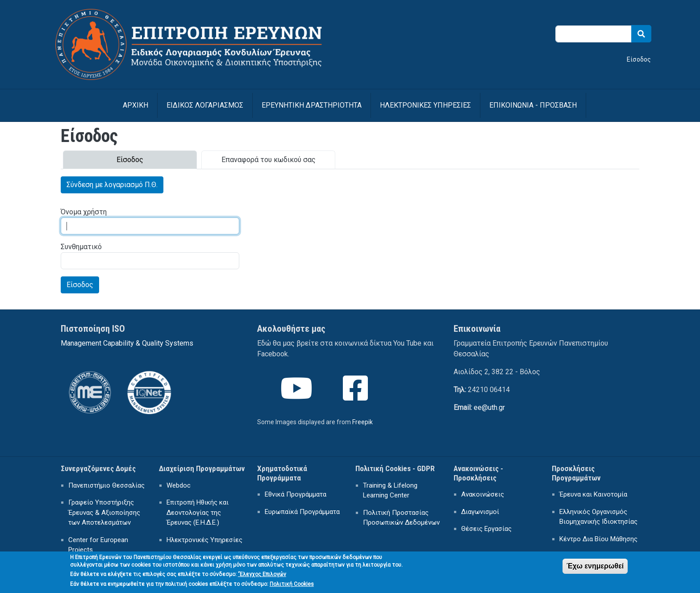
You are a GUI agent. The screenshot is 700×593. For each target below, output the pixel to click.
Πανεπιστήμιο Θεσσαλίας (106, 485)
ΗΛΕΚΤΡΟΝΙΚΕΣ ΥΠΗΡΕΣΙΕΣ (425, 105)
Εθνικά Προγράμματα (296, 494)
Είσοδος (639, 59)
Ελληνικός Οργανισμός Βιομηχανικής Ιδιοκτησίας (598, 517)
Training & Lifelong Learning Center (390, 491)
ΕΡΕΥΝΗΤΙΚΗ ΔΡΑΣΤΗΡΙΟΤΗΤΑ (312, 105)
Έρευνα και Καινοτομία (593, 494)
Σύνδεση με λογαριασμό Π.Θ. (112, 185)
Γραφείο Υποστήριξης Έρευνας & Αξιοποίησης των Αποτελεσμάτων (104, 512)
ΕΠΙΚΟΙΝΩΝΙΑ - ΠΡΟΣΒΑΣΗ (533, 105)
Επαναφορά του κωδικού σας (269, 160)
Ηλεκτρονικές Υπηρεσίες (204, 540)
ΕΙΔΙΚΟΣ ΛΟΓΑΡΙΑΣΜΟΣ (205, 105)
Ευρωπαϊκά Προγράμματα (302, 512)
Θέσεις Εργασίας (486, 529)
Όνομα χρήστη (84, 212)
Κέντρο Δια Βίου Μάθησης (598, 539)
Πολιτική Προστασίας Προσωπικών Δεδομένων (401, 518)
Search (641, 34)
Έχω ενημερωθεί (595, 569)
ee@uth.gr (489, 407)
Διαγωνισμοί (480, 512)
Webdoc (179, 485)
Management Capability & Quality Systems (127, 343)
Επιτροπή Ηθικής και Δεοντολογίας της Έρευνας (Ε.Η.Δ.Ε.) (198, 512)
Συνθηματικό (81, 247)
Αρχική (135, 105)
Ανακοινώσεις (483, 494)
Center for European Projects (98, 545)
